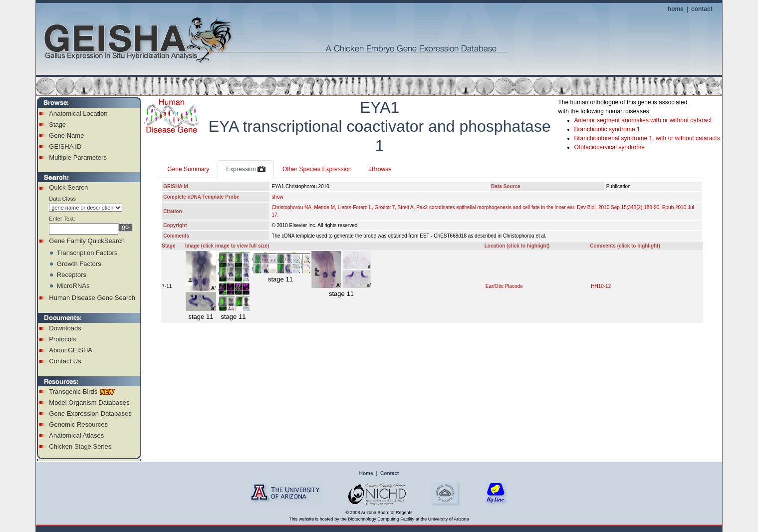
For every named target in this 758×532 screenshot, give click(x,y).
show (277, 197)
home (676, 9)
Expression (246, 170)
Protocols (62, 339)
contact (702, 9)
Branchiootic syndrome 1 (607, 129)
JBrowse (380, 169)
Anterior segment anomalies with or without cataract (643, 120)
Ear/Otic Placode (504, 286)
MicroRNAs (73, 286)
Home (366, 473)
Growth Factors (79, 264)
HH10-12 (601, 286)
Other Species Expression (317, 169)
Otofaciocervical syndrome (610, 147)
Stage (57, 125)
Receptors (72, 275)
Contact (389, 473)
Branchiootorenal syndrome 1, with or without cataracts (647, 138)
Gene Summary (188, 169)
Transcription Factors (87, 253)
